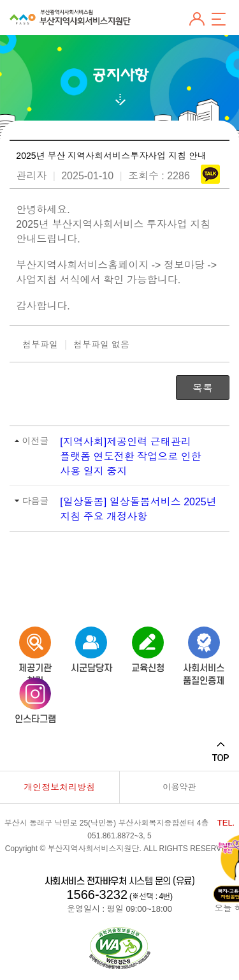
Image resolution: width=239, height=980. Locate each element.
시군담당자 (91, 647)
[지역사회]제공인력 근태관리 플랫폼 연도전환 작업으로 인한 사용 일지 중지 (130, 457)
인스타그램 (35, 698)
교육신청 (148, 647)
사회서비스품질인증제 (204, 647)
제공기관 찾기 (35, 647)
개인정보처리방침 (59, 787)
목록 (203, 388)
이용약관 (179, 787)
